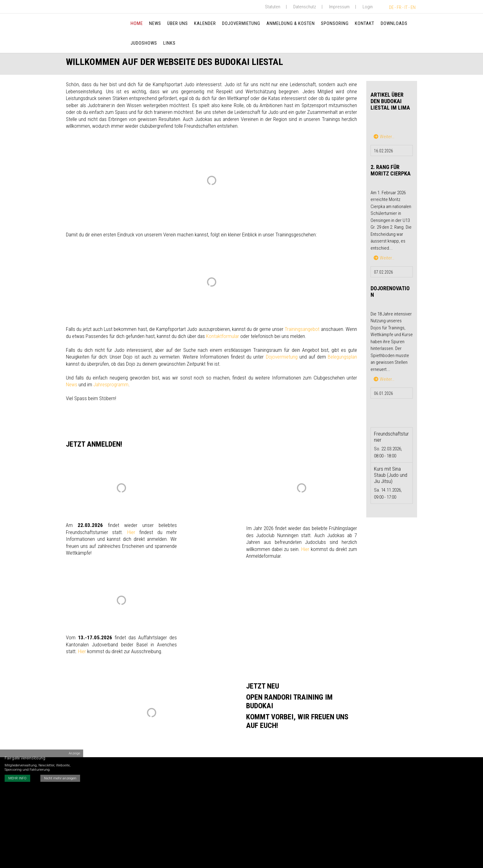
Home (137, 23)
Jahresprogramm (111, 386)
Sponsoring (335, 23)
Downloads (394, 23)
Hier (131, 534)
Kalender (205, 23)
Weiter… (384, 138)
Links (169, 43)
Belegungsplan (342, 358)
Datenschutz (305, 7)
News (155, 23)
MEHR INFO (17, 775)
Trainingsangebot (302, 331)
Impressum (339, 7)
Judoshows (144, 43)
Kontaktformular (223, 338)
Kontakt (365, 23)
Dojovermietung (241, 23)
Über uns (178, 23)
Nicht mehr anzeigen (60, 775)
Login (368, 7)
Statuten (273, 7)
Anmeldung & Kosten (291, 23)
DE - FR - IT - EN (402, 7)
